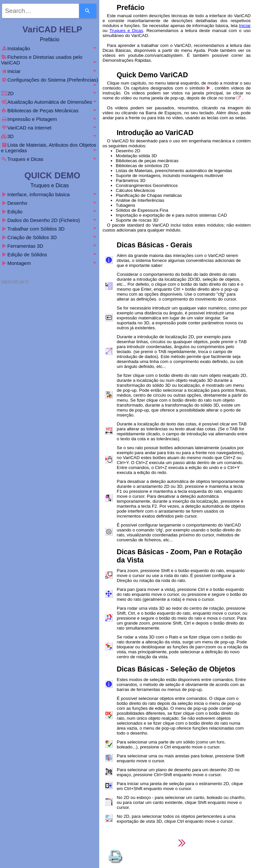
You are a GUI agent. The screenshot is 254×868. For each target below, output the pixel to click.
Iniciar (245, 26)
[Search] (88, 11)
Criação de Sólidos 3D (50, 237)
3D (50, 136)
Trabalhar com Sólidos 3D (50, 229)
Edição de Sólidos (50, 254)
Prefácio (50, 39)
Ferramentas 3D (50, 246)
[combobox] (41, 11)
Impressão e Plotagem (50, 119)
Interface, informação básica (50, 194)
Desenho (50, 203)
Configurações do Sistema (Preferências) (50, 82)
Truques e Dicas (126, 31)
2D (50, 93)
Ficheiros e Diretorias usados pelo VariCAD (50, 60)
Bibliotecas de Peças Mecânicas (50, 110)
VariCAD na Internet (50, 128)
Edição (50, 212)
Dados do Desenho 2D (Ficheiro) (50, 220)
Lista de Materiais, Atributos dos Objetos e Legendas (50, 148)
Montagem (50, 263)
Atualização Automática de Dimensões (50, 102)
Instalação (50, 48)
